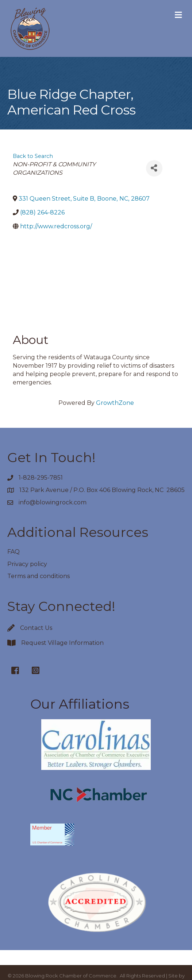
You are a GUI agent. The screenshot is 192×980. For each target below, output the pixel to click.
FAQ (14, 552)
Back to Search (33, 156)
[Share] (154, 168)
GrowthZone (115, 403)
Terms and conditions (39, 576)
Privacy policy (27, 564)
